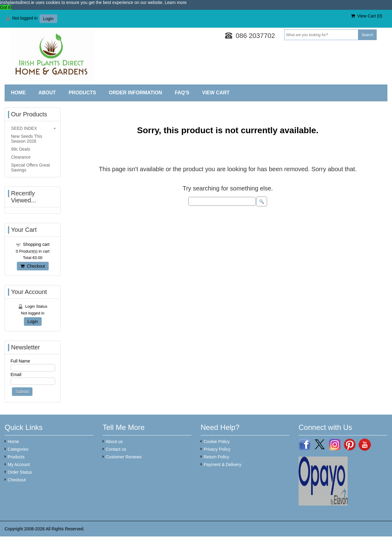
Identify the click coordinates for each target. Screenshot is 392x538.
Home (18, 93)
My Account (19, 465)
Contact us (116, 449)
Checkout (33, 266)
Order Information (135, 93)
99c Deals (21, 149)
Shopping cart (36, 244)
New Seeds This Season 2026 (27, 139)
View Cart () (367, 16)
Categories (18, 449)
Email (16, 374)
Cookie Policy (217, 442)
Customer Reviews (124, 457)
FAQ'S (182, 93)
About (47, 93)
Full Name (21, 361)
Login (48, 19)
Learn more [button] (176, 2)
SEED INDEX (24, 128)
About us (114, 442)
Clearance (21, 157)
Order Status (20, 472)
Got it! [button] (6, 7)
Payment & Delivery (222, 465)
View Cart (216, 93)
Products (82, 93)
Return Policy (216, 457)
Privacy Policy (217, 449)
